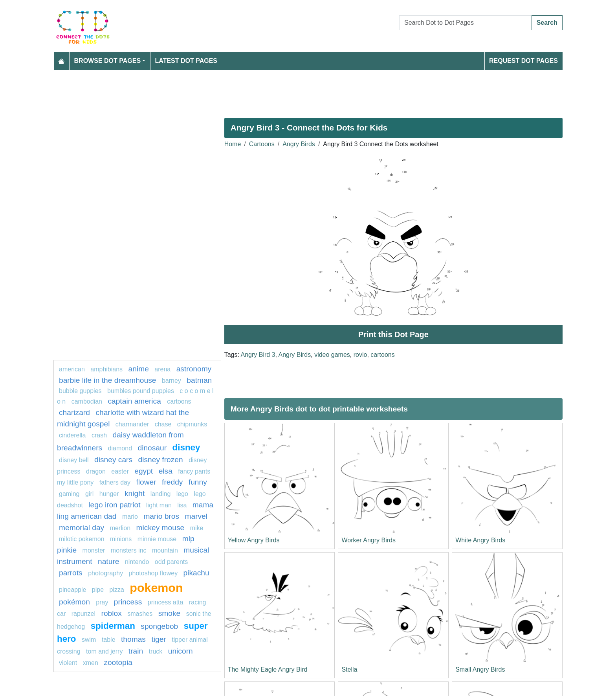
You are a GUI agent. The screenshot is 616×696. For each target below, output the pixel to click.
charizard (74, 412)
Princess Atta (166, 602)
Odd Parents (171, 562)
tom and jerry (104, 651)
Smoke (170, 613)
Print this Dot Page (393, 334)
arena (162, 369)
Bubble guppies (80, 391)
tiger (159, 639)
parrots (71, 573)
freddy (172, 482)
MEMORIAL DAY (82, 528)
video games (332, 355)
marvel (196, 516)
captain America (135, 401)
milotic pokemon (82, 539)
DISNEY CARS (113, 460)
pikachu (196, 573)
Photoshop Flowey (153, 573)
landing (161, 494)
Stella (349, 669)
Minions (121, 539)
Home (233, 144)
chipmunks (192, 424)
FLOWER (146, 482)
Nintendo (137, 562)
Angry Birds (299, 144)
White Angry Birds (480, 540)
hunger (109, 494)
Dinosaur (152, 448)
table (109, 640)
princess (128, 602)
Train (136, 651)
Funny (198, 482)
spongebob (159, 626)
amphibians (106, 369)
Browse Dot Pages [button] (108, 61)
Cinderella (72, 435)
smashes (140, 614)
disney (186, 447)
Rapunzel (83, 614)
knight (135, 493)
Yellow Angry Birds (254, 540)
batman (199, 380)
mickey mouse (160, 528)
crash (99, 435)
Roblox (112, 613)
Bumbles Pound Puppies (141, 391)
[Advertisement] (289, 91)
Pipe (98, 590)
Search (547, 23)
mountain (165, 550)
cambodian (87, 401)
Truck (156, 651)
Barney (171, 381)
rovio (360, 355)
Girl (89, 494)
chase (163, 424)
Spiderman (113, 626)
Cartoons (262, 144)
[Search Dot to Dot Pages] (466, 23)
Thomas (133, 639)
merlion (120, 528)
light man (159, 505)
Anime (139, 369)
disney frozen (161, 460)
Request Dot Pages (523, 61)
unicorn (181, 651)
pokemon (156, 588)
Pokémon (75, 602)
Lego (182, 494)
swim (89, 640)
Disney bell (74, 460)
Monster (94, 550)
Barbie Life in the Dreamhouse (107, 380)
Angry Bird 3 (258, 355)
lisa (182, 505)
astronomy (194, 369)
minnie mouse (157, 539)
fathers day (115, 482)
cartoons (382, 355)
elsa (166, 471)
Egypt (144, 471)
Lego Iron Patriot (114, 505)
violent (68, 663)
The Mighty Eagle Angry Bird (268, 669)
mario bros (161, 516)
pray (102, 602)
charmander (132, 424)
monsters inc (129, 550)
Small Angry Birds (480, 669)
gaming (69, 494)
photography (105, 573)
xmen (91, 663)
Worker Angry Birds (368, 540)
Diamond (120, 448)
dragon (96, 471)
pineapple (72, 590)
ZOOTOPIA (118, 662)
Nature (108, 561)
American (72, 369)
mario (130, 517)
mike (197, 528)
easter (120, 471)
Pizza (118, 590)
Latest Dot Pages (186, 61)
